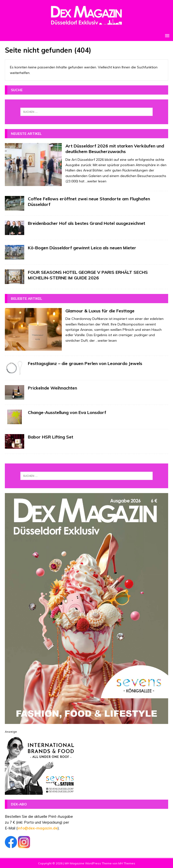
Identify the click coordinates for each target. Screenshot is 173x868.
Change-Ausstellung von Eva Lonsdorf (67, 412)
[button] (166, 36)
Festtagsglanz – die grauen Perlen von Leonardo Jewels (85, 363)
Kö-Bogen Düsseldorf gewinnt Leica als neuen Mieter (82, 248)
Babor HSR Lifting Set (51, 437)
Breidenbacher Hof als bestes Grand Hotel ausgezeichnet (86, 223)
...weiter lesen (96, 181)
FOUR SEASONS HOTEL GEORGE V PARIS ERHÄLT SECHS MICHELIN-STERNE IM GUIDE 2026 (88, 275)
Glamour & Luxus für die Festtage (100, 311)
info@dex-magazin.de (38, 828)
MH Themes (127, 863)
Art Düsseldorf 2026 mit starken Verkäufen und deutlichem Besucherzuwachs (115, 149)
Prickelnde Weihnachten (52, 388)
